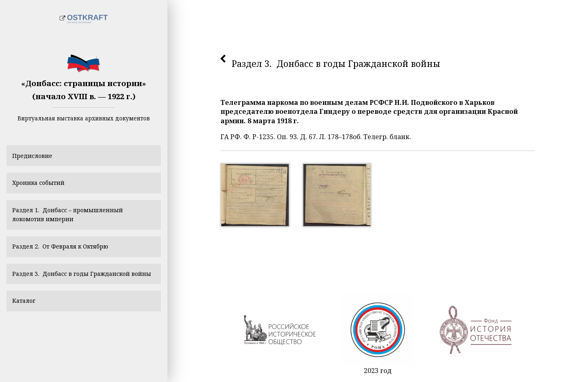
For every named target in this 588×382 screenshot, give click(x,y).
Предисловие (35, 157)
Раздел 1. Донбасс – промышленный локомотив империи (75, 222)
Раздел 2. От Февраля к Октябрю (68, 258)
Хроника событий (43, 187)
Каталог (26, 328)
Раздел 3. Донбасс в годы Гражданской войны (79, 293)
